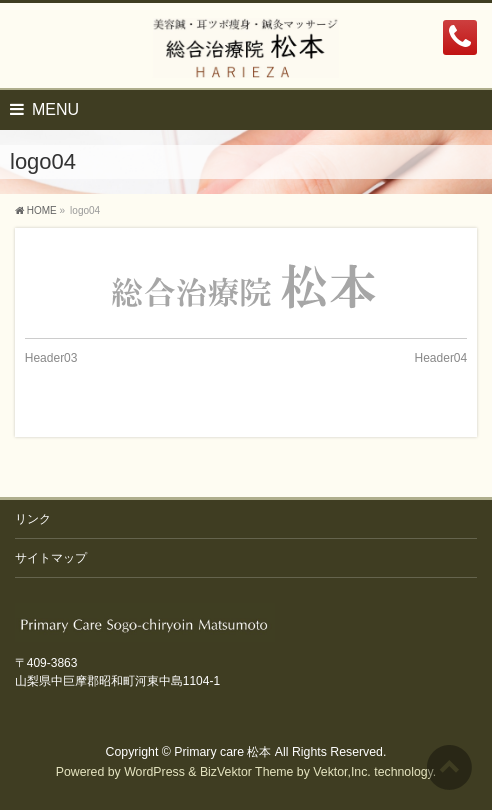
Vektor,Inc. (342, 772)
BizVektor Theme (247, 772)
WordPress (154, 772)
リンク (33, 519)
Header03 (51, 358)
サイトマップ (51, 558)
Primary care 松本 (222, 752)
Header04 (441, 358)
